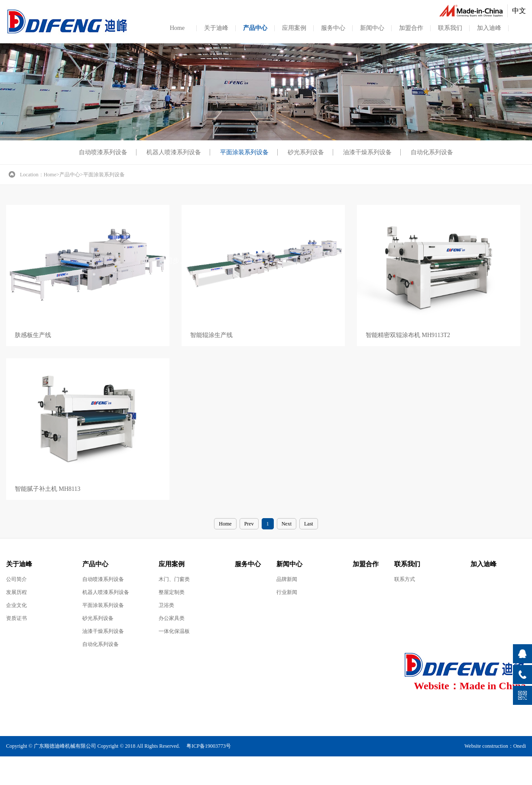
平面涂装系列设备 (244, 152)
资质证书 (16, 618)
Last (309, 524)
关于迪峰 (216, 28)
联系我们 (450, 28)
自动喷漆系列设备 (103, 152)
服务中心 (333, 28)
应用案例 (294, 28)
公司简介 (16, 579)
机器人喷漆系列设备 (174, 152)
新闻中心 (372, 28)
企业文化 (16, 605)
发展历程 (16, 592)
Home (177, 28)
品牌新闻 (287, 579)
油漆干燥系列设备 (367, 152)
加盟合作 (411, 28)
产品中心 (255, 28)
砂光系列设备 (306, 152)
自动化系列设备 (432, 152)
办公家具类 (172, 618)
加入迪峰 (489, 28)
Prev (249, 524)
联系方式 (405, 579)
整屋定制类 (172, 592)
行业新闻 (287, 592)
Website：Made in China (470, 686)
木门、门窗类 (174, 579)
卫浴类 (166, 605)
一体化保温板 (174, 631)
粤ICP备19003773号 (209, 746)
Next (287, 524)
